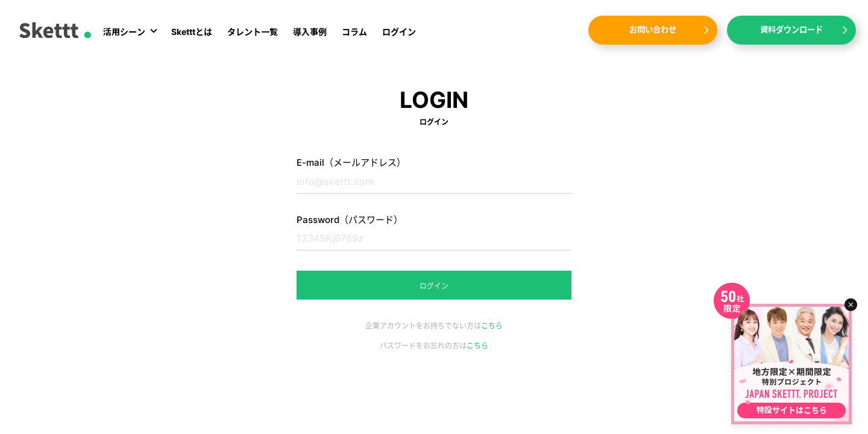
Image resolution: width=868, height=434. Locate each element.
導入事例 (310, 32)
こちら (492, 326)
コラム (354, 32)
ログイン (399, 32)
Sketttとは (192, 32)
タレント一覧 (253, 32)
